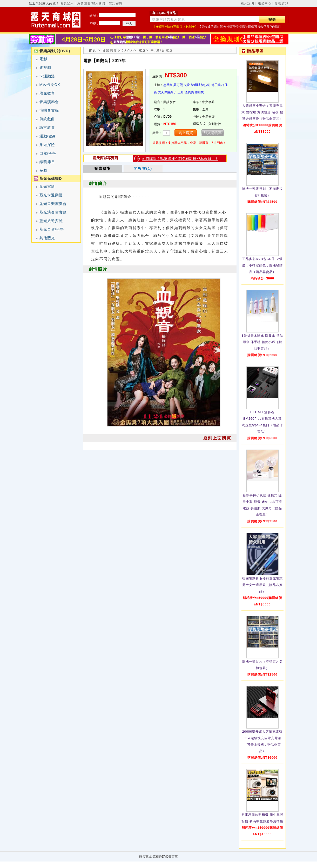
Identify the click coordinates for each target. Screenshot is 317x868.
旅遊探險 (47, 145)
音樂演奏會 (49, 102)
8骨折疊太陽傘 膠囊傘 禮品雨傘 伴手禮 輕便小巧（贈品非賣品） (262, 342)
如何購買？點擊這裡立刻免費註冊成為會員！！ (180, 159)
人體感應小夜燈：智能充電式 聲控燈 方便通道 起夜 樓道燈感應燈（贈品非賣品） (262, 112)
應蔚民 (199, 92)
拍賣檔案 (103, 169)
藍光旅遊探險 (51, 221)
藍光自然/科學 (52, 229)
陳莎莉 (206, 85)
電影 (43, 59)
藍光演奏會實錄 (53, 212)
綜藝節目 (47, 162)
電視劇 (45, 68)
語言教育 (47, 128)
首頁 (93, 50)
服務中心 (265, 3)
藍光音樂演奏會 (53, 204)
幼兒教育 (47, 93)
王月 (181, 92)
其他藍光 (47, 238)
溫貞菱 (189, 92)
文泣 (187, 85)
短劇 (43, 170)
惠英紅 (168, 85)
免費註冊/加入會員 (91, 3)
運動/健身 (48, 136)
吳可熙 (178, 85)
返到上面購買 (217, 438)
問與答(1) (143, 169)
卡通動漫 (47, 76)
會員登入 (67, 3)
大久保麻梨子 (167, 92)
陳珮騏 (195, 85)
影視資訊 (282, 3)
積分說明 (247, 3)
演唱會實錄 (49, 110)
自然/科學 (48, 153)
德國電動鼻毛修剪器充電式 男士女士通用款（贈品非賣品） (262, 585)
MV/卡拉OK (50, 85)
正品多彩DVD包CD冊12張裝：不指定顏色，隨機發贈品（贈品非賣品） (262, 265)
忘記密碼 (116, 3)
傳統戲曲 (47, 119)
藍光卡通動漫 (51, 195)
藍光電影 (47, 186)
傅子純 (216, 85)
